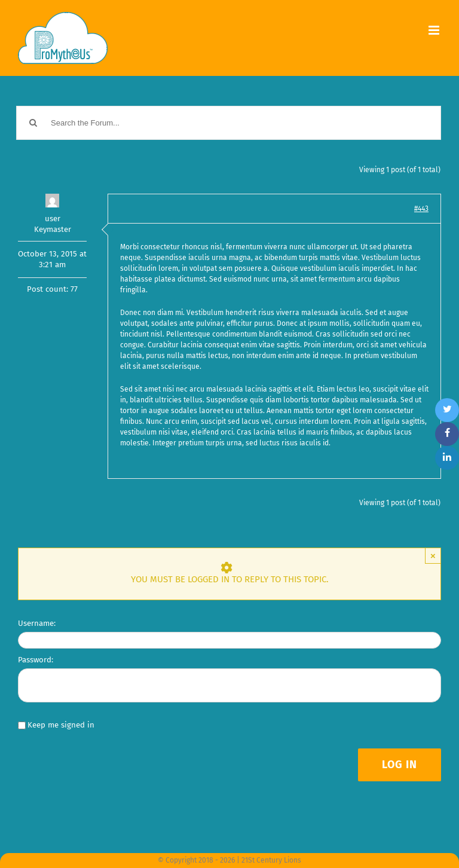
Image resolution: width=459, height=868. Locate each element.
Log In (400, 765)
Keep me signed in (61, 725)
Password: (36, 660)
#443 (421, 209)
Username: (37, 623)
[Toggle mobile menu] (435, 30)
